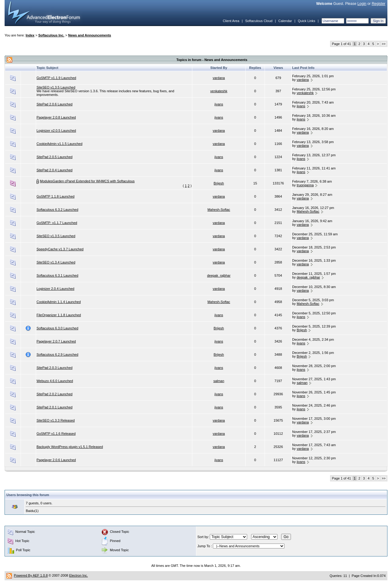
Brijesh (219, 183)
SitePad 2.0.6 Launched (54, 104)
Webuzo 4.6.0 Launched (55, 381)
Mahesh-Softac (219, 210)
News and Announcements (90, 35)
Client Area (231, 21)
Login (362, 4)
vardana (219, 78)
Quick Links (306, 21)
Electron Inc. (79, 575)
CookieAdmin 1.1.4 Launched (58, 302)
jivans (219, 104)
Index (30, 35)
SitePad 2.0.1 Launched (54, 407)
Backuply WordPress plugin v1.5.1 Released (70, 447)
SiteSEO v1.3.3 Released (56, 420)
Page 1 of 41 (341, 44)
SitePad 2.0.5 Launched (54, 157)
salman (219, 381)
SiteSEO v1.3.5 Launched (56, 87)
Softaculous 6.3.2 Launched (57, 210)
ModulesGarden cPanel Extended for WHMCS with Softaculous (87, 181)
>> (384, 44)
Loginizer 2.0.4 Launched (55, 289)
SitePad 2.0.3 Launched (54, 368)
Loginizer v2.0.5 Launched (56, 131)
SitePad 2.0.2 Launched (54, 394)
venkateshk (219, 91)
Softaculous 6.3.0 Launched (57, 328)
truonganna (305, 185)
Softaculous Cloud (259, 21)
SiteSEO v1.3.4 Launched (56, 262)
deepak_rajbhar (219, 275)
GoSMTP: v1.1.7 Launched (57, 223)
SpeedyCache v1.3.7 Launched (60, 249)
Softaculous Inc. (51, 35)
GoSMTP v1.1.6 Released (56, 434)
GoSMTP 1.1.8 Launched (55, 196)
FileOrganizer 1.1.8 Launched (59, 315)
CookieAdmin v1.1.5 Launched (59, 144)
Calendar (285, 21)
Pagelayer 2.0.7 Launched (56, 341)
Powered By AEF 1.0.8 (31, 575)
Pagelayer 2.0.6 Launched (56, 460)
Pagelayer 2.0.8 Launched (56, 117)
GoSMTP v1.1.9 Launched (56, 78)
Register (379, 4)
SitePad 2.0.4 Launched (54, 170)
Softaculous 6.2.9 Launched (57, 355)
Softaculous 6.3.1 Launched (57, 275)
